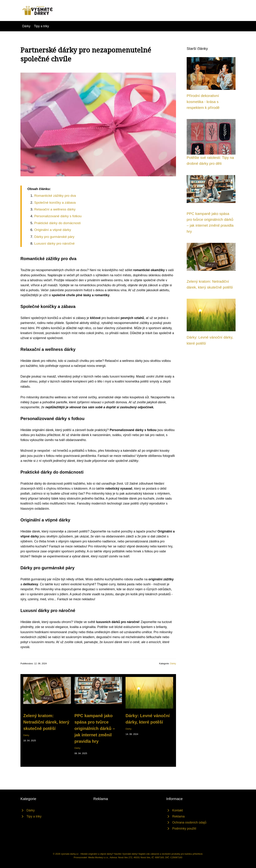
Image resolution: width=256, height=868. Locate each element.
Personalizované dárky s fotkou (58, 216)
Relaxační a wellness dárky (55, 209)
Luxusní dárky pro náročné (54, 243)
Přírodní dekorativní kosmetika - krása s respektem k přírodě (203, 102)
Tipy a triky (41, 26)
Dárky (26, 26)
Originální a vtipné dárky (53, 230)
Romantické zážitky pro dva (55, 196)
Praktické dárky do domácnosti (57, 223)
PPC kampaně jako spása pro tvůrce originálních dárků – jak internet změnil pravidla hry (95, 728)
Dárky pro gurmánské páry (54, 237)
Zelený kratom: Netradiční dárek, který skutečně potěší (46, 722)
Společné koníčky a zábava (55, 203)
